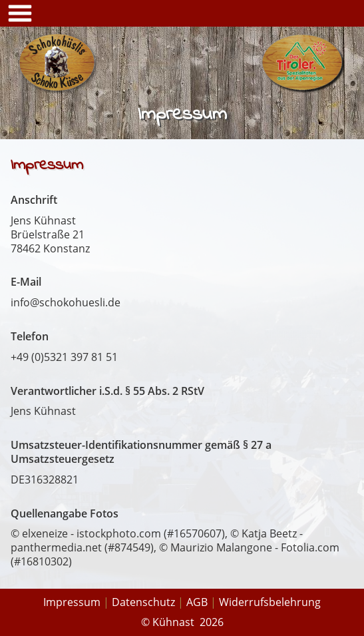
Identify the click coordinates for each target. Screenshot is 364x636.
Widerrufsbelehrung (270, 602)
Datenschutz (143, 602)
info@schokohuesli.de (66, 302)
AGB (197, 602)
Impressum (72, 602)
